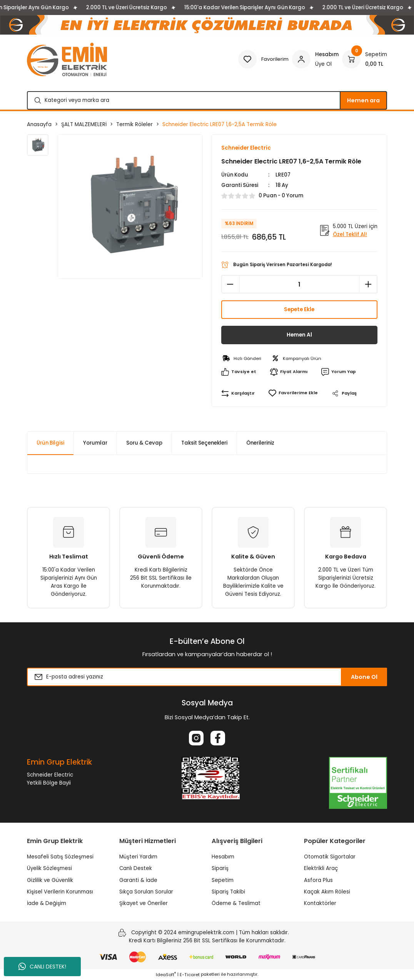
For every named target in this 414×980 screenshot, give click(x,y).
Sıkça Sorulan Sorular (146, 892)
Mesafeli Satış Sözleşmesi (60, 857)
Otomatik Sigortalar (330, 857)
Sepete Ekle (299, 310)
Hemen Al (299, 335)
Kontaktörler (320, 904)
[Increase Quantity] (368, 285)
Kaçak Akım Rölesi (327, 892)
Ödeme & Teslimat (236, 904)
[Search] (207, 100)
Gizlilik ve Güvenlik (50, 880)
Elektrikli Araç (321, 869)
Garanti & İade (138, 880)
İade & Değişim (47, 904)
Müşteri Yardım (138, 857)
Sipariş (220, 869)
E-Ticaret (190, 975)
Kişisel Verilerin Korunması (60, 892)
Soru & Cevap (144, 443)
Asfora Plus (318, 880)
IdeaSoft (166, 975)
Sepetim (223, 880)
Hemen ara (363, 100)
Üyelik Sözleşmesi (49, 869)
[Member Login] (315, 59)
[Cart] (365, 59)
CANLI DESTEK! (42, 967)
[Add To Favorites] (293, 394)
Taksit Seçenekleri (204, 443)
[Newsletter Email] (207, 677)
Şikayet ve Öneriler (144, 904)
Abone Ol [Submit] (364, 677)
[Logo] (67, 59)
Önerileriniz (260, 443)
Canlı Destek (136, 869)
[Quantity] (299, 285)
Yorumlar (95, 443)
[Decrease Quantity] (230, 285)
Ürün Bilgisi (50, 443)
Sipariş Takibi (228, 892)
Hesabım (223, 857)
